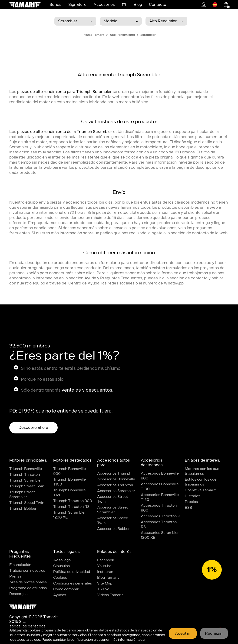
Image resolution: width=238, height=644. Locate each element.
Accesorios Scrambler (116, 491)
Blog (138, 5)
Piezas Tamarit (93, 35)
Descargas (18, 594)
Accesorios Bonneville (116, 479)
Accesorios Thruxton (115, 485)
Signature (77, 5)
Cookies (60, 578)
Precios (191, 502)
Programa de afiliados (28, 588)
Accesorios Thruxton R (160, 516)
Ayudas (60, 595)
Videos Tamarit (110, 595)
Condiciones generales (73, 583)
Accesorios (104, 5)
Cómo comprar (66, 589)
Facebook (106, 560)
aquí (142, 640)
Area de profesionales (28, 582)
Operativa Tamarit (200, 490)
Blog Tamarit (108, 578)
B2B (188, 508)
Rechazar (214, 634)
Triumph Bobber (23, 509)
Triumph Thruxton (25, 475)
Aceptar (183, 634)
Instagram (106, 572)
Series (55, 5)
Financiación (20, 565)
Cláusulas (61, 566)
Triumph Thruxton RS (71, 507)
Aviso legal (62, 560)
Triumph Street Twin (27, 486)
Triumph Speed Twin (27, 503)
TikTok (103, 589)
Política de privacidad (72, 572)
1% (124, 5)
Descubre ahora (33, 428)
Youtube (104, 566)
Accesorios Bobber (113, 529)
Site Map (105, 583)
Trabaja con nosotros (27, 571)
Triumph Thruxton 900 (73, 501)
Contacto (158, 5)
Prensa (15, 576)
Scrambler (148, 35)
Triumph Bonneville (26, 469)
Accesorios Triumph (114, 474)
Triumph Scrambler (26, 481)
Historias (192, 496)
